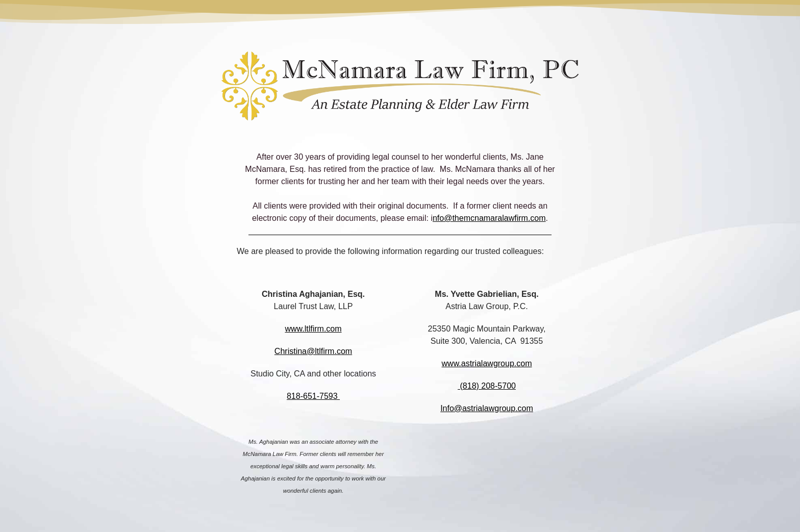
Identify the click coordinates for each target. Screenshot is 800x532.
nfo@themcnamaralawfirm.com (489, 218)
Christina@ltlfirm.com (313, 351)
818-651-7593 (313, 396)
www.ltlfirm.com (313, 329)
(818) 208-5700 (487, 386)
